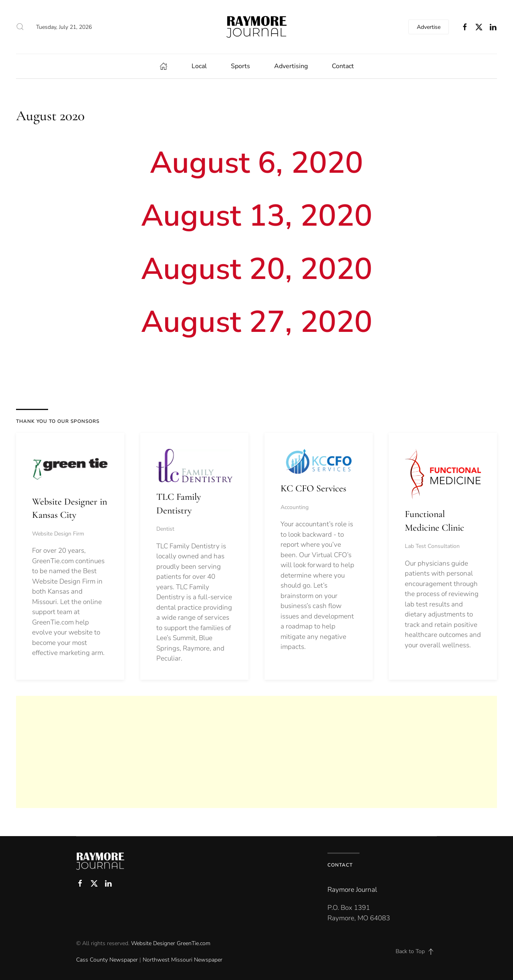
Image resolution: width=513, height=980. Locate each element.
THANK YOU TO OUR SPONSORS (58, 421)
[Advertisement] (256, 752)
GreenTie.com (194, 943)
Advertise (429, 27)
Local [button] (199, 66)
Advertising (291, 66)
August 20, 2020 (257, 269)
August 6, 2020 (256, 163)
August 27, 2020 (257, 322)
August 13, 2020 (257, 216)
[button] (20, 27)
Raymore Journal (352, 890)
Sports (240, 66)
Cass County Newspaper (107, 960)
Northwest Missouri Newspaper (183, 960)
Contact (343, 66)
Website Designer (153, 943)
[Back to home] (256, 27)
